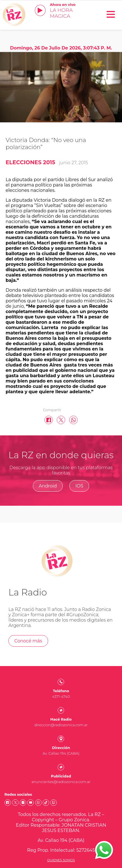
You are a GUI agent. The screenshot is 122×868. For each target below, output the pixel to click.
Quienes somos (61, 860)
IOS (79, 486)
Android (48, 486)
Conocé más (28, 641)
